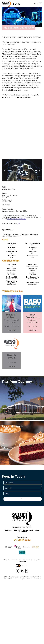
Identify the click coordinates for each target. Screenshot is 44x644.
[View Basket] (16, 4)
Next (38, 173)
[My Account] (13, 4)
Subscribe (23, 499)
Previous (4, 173)
